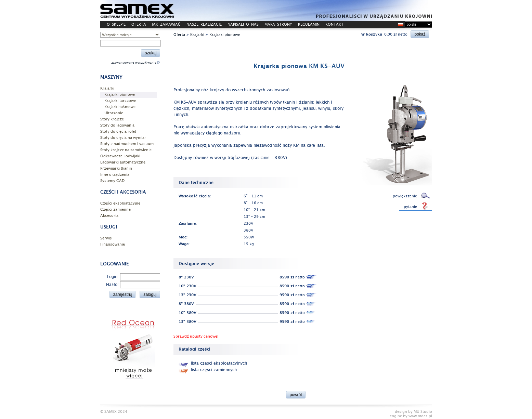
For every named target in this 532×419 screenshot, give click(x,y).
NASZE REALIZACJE (204, 24)
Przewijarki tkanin (116, 168)
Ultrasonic (114, 113)
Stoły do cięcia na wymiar (123, 138)
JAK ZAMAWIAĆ (166, 24)
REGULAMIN (309, 24)
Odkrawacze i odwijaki (120, 156)
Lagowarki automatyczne (123, 162)
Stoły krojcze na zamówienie (126, 150)
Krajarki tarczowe (120, 101)
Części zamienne (115, 209)
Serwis (106, 238)
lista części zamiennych (208, 370)
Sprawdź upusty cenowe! (196, 336)
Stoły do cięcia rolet (118, 132)
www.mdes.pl (420, 416)
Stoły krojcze (112, 119)
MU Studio (423, 412)
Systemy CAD (112, 181)
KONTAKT (334, 24)
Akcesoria (109, 216)
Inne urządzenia (115, 175)
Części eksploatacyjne (120, 203)
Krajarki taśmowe (120, 107)
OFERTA (139, 24)
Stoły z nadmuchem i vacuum (127, 144)
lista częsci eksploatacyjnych (213, 363)
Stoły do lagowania (117, 125)
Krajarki (107, 88)
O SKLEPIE (116, 24)
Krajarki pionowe (120, 95)
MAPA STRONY (278, 24)
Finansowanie (113, 244)
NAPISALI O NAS (243, 24)
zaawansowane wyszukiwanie (136, 63)
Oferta (179, 35)
